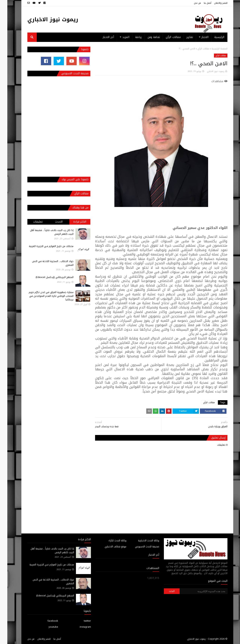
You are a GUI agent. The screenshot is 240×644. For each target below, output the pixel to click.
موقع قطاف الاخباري (108, 547)
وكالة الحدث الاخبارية (141, 541)
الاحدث (52, 222)
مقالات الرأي (196, 49)
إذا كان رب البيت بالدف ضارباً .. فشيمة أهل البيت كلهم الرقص (44, 232)
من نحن (190, 3)
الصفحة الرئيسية (212, 49)
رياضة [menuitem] (131, 37)
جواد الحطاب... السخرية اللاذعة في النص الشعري (45, 263)
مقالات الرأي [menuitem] (166, 37)
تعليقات (31, 222)
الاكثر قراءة (72, 222)
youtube (46, 627)
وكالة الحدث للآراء (110, 541)
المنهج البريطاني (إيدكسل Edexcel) (47, 277)
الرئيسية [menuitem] (212, 37)
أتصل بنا (200, 3)
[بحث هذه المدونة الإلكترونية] (196, 591)
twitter (80, 621)
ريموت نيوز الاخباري (45, 19)
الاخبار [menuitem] (198, 37)
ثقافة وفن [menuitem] (147, 37)
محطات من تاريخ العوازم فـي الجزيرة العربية (44, 246)
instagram (78, 627)
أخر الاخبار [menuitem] (101, 37)
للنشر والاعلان (213, 3)
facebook (45, 621)
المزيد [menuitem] (119, 37)
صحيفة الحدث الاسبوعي (140, 547)
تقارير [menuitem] (183, 37)
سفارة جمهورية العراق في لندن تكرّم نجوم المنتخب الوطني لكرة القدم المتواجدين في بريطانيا (44, 296)
